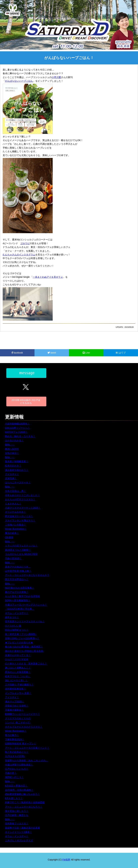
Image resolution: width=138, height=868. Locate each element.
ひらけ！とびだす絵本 (17, 659)
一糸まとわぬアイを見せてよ (48, 277)
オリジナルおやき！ (15, 512)
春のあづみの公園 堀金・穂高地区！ (24, 647)
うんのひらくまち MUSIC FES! (21, 554)
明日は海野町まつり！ (17, 630)
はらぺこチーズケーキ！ (18, 483)
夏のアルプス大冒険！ (17, 592)
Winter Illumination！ (16, 731)
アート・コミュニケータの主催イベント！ (27, 748)
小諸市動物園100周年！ (17, 424)
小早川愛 (56, 77)
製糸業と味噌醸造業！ (17, 461)
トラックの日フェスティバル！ (21, 546)
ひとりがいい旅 (13, 626)
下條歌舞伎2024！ (15, 739)
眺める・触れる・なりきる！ (20, 436)
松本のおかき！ (13, 466)
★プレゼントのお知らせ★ (19, 643)
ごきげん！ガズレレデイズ (19, 840)
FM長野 (66, 860)
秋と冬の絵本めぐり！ (17, 752)
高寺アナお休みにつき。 (18, 567)
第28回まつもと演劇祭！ (18, 550)
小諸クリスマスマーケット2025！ (23, 508)
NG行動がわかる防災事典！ (20, 588)
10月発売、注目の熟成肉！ (19, 790)
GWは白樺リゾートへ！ (17, 428)
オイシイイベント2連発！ (18, 832)
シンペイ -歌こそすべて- (18, 723)
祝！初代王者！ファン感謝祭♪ (21, 634)
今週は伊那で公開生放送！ (19, 765)
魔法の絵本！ (12, 533)
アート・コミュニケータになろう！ (24, 807)
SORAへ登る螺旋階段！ (18, 600)
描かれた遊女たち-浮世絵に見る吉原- (24, 651)
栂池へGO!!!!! (12, 449)
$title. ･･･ (10, 445)
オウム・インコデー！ (17, 613)
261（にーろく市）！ (16, 680)
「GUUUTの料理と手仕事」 (20, 609)
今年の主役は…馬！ (15, 491)
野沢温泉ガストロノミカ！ (19, 516)
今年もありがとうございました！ (22, 495)
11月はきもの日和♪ (15, 756)
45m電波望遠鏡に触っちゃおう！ (22, 794)
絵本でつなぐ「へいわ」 (18, 676)
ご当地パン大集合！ (15, 525)
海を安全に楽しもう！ (17, 811)
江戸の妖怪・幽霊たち (17, 815)
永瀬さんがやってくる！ (18, 655)
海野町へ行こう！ (14, 777)
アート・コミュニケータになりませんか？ (27, 575)
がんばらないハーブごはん (19, 81)
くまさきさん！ (13, 504)
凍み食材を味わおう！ (17, 470)
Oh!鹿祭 (9, 537)
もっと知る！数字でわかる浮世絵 (22, 596)
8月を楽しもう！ (14, 798)
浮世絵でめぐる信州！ (17, 706)
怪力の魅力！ (12, 735)
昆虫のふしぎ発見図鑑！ (18, 672)
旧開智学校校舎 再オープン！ (20, 744)
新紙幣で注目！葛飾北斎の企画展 (22, 828)
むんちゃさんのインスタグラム (19, 255)
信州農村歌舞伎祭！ (15, 689)
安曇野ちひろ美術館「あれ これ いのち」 (27, 761)
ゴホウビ (25, 243)
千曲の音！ (11, 773)
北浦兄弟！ (11, 478)
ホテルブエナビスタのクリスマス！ (24, 727)
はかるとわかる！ (14, 440)
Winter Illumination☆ (16, 529)
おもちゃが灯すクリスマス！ (20, 499)
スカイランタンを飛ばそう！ (20, 520)
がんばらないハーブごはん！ (69, 58)
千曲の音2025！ (13, 558)
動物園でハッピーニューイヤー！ (22, 714)
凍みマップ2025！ (15, 702)
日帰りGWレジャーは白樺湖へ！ (22, 638)
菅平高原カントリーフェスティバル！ (25, 621)
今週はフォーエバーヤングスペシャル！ (26, 605)
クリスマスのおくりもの (18, 718)
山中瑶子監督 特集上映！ (18, 571)
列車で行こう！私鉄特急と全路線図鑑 (25, 802)
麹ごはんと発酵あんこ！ (18, 668)
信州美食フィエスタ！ (17, 824)
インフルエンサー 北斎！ (18, 693)
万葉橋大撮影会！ (14, 710)
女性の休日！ (12, 453)
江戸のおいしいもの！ (17, 769)
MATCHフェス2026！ (16, 432)
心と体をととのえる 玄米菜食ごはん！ (26, 664)
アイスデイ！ (12, 474)
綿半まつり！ (12, 617)
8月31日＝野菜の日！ (16, 786)
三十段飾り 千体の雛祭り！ (19, 685)
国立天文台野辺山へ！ (17, 579)
